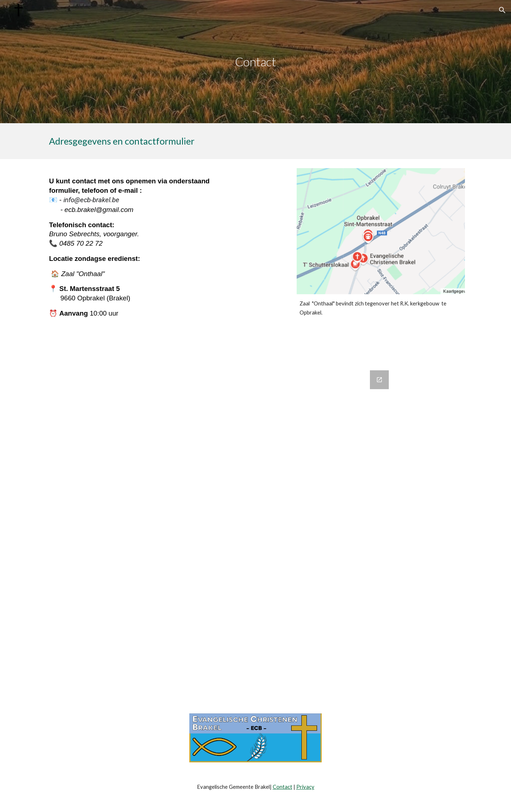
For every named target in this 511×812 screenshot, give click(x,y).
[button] (502, 10)
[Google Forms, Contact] (256, 521)
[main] (256, 62)
